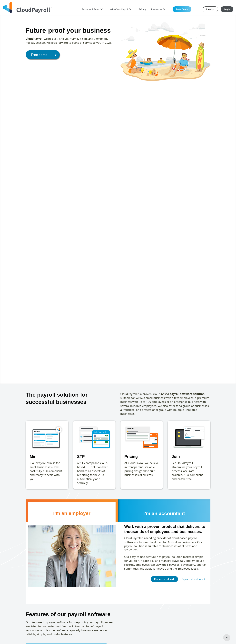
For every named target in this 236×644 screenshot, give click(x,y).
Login (227, 9)
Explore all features (194, 579)
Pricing (142, 9)
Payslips (210, 9)
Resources (159, 9)
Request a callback (164, 579)
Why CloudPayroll (121, 9)
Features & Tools (93, 9)
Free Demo (182, 9)
